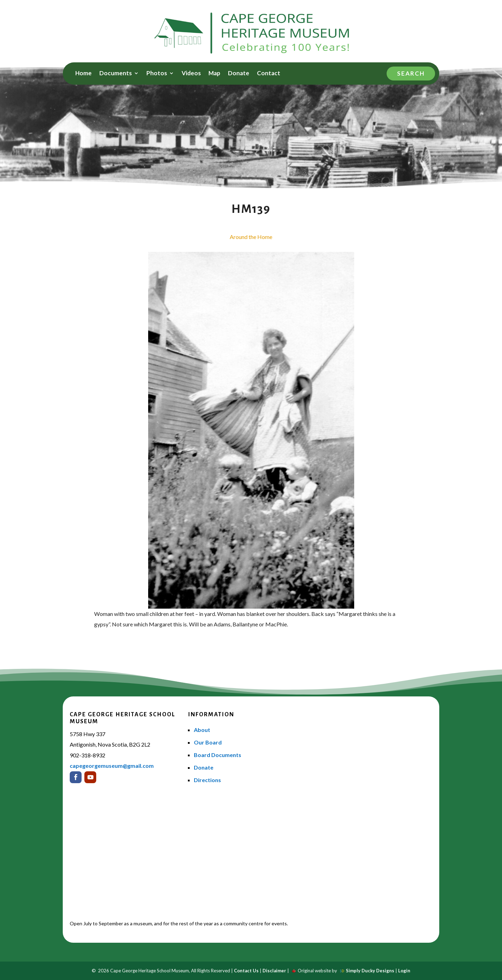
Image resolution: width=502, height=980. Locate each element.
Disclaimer (274, 971)
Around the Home (251, 237)
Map (214, 74)
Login (404, 971)
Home (83, 74)
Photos (157, 74)
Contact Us (246, 971)
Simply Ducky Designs (370, 971)
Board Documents (218, 755)
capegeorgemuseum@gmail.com (112, 766)
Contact (269, 74)
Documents (116, 74)
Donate (239, 74)
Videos (191, 74)
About (202, 730)
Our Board (208, 742)
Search (411, 73)
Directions (207, 780)
